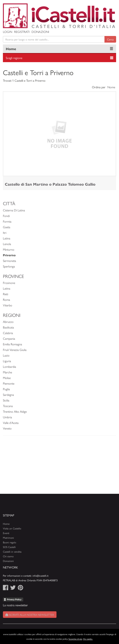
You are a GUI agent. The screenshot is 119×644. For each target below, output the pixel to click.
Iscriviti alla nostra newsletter (30, 615)
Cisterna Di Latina (14, 210)
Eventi (6, 533)
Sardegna (8, 395)
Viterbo (8, 305)
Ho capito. (88, 639)
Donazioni (40, 32)
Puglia (6, 389)
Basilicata (8, 327)
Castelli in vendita (12, 552)
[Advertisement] (59, 467)
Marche (7, 372)
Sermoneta (9, 261)
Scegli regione (14, 58)
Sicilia (6, 400)
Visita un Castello (12, 528)
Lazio (6, 355)
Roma (6, 300)
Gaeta (7, 227)
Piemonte (9, 383)
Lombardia (9, 367)
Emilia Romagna (12, 344)
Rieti (6, 294)
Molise (7, 378)
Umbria (7, 417)
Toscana (8, 406)
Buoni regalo (9, 542)
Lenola (7, 244)
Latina (7, 238)
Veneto (7, 428)
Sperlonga (9, 266)
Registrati (22, 32)
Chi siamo (8, 556)
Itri (5, 233)
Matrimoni (8, 538)
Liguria (7, 361)
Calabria (8, 333)
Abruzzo (8, 322)
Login (8, 32)
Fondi (6, 216)
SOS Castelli (9, 547)
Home (11, 49)
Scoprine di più (75, 639)
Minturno (9, 249)
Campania (9, 338)
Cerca (110, 39)
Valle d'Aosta (11, 423)
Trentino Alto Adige (15, 411)
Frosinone (9, 283)
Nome (111, 87)
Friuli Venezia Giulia (15, 350)
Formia (7, 221)
